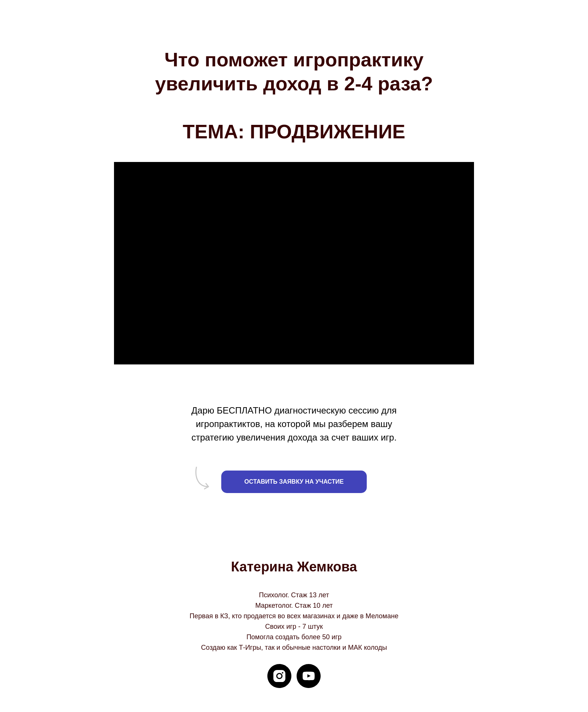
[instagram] (279, 676)
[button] (294, 482)
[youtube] (309, 676)
